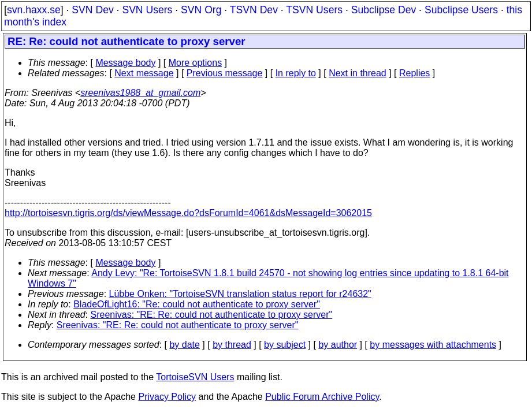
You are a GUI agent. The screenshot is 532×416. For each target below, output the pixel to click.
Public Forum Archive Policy (322, 397)
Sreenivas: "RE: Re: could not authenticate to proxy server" (212, 315)
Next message (144, 73)
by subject (285, 345)
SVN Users (147, 10)
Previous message (225, 73)
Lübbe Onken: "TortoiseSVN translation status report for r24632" (240, 294)
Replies (414, 73)
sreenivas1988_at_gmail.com (140, 93)
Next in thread (358, 73)
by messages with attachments (433, 345)
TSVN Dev (254, 10)
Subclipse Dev (384, 10)
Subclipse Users (461, 10)
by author (338, 345)
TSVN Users (314, 10)
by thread (232, 345)
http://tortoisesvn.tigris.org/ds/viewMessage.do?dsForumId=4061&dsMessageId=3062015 (188, 213)
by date (184, 345)
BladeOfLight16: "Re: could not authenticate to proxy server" (197, 304)
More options (196, 63)
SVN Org (201, 10)
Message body (125, 63)
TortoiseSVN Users (195, 377)
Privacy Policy (167, 397)
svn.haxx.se (34, 10)
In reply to (296, 73)
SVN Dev (92, 10)
